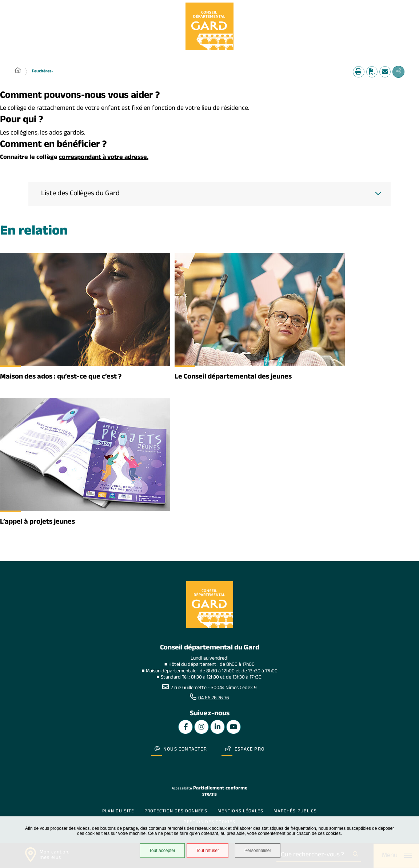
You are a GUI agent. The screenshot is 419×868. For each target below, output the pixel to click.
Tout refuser (206, 851)
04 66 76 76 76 (214, 700)
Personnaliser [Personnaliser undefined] (260, 851)
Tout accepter (161, 851)
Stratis (209, 790)
